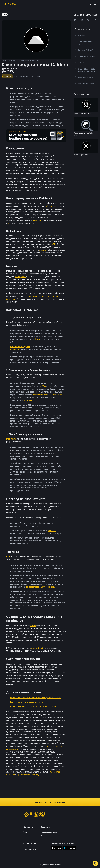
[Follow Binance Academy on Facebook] (24, 844)
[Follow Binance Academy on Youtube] (35, 844)
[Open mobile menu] (95, 4)
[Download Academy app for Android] (69, 848)
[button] (95, 4)
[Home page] (9, 4)
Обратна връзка (46, 836)
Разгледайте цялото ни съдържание (50, 802)
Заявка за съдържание (49, 832)
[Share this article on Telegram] (88, 20)
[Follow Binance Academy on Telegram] (32, 844)
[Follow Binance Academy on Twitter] (28, 844)
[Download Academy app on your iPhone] (56, 848)
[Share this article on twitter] (75, 20)
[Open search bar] (90, 4)
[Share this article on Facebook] (82, 20)
